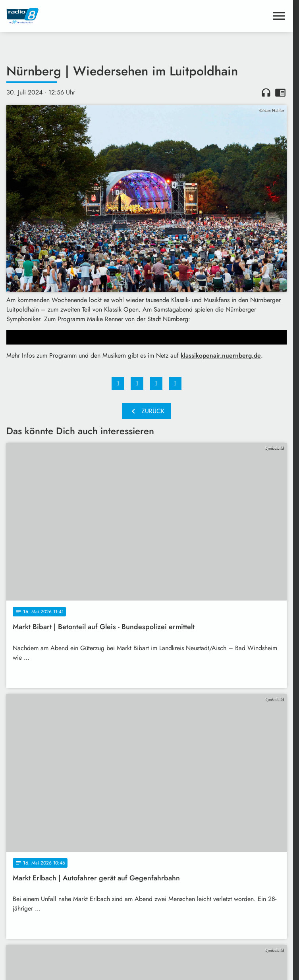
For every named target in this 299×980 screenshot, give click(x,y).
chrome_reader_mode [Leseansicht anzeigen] (280, 92)
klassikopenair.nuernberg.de (221, 355)
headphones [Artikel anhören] (266, 92)
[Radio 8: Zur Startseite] (76, 16)
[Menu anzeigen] (279, 16)
